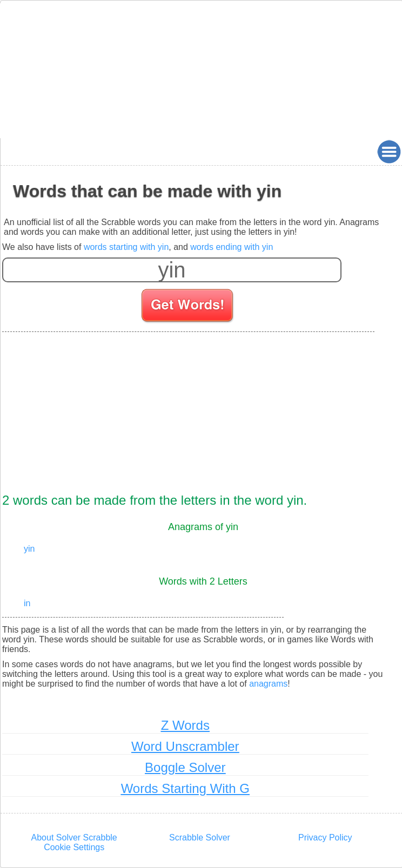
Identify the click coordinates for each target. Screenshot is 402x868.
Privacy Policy (325, 838)
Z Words (185, 725)
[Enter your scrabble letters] (172, 270)
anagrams (268, 684)
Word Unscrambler (185, 746)
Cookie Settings (74, 847)
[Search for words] (188, 307)
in (27, 603)
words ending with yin (232, 247)
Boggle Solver (185, 767)
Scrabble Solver (200, 838)
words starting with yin (126, 247)
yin (29, 549)
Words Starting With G (185, 788)
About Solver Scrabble (74, 838)
